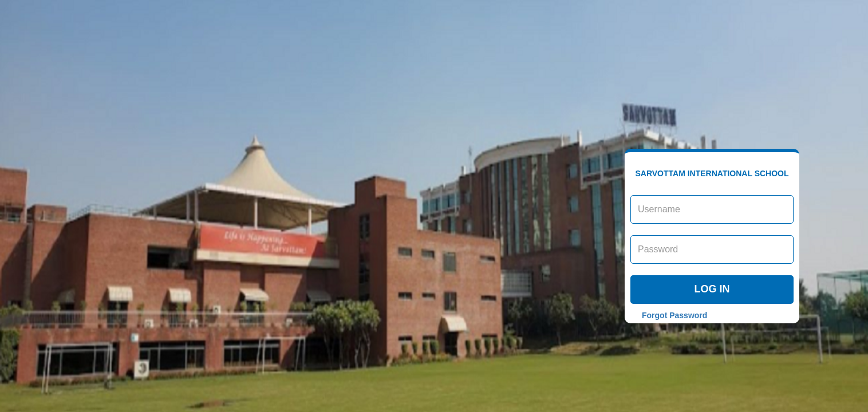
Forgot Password (674, 315)
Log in (712, 289)
